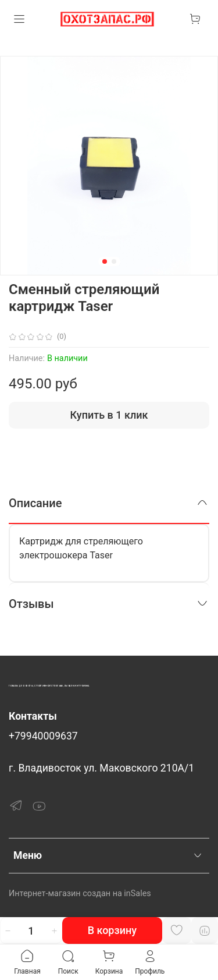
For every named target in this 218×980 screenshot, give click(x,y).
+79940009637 (43, 736)
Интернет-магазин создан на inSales (80, 894)
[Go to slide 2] (114, 261)
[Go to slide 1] (105, 261)
